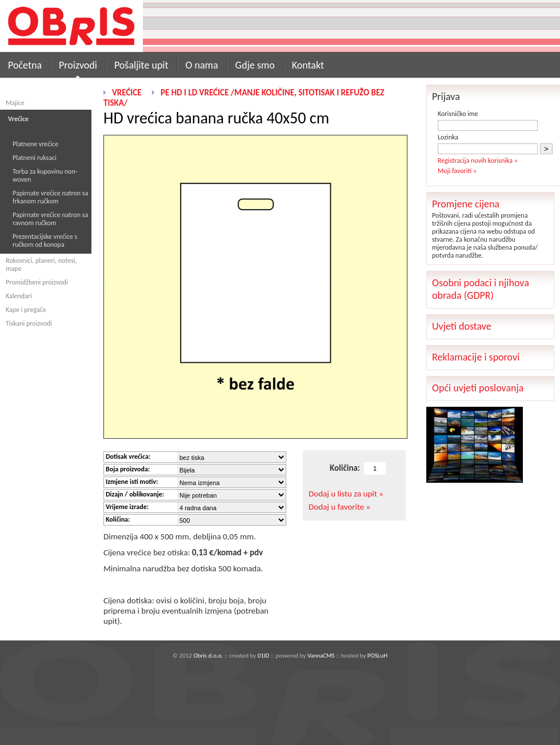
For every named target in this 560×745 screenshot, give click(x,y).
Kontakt (308, 65)
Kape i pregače (26, 310)
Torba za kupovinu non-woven (45, 175)
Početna (25, 65)
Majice (15, 103)
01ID (264, 656)
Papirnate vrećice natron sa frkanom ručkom (50, 197)
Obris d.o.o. (208, 656)
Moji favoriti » (457, 171)
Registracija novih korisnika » (478, 161)
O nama (202, 65)
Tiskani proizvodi (29, 323)
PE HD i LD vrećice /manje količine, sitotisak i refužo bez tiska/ (244, 98)
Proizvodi (78, 65)
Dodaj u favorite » (339, 507)
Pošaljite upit (141, 65)
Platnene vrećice (35, 144)
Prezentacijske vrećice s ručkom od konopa (45, 241)
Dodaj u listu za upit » (346, 494)
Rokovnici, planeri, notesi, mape (41, 265)
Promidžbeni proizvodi (37, 282)
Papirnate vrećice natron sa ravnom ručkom (50, 219)
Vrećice (127, 93)
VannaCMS (321, 656)
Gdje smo (255, 65)
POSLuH (377, 656)
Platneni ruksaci (35, 158)
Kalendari (19, 296)
